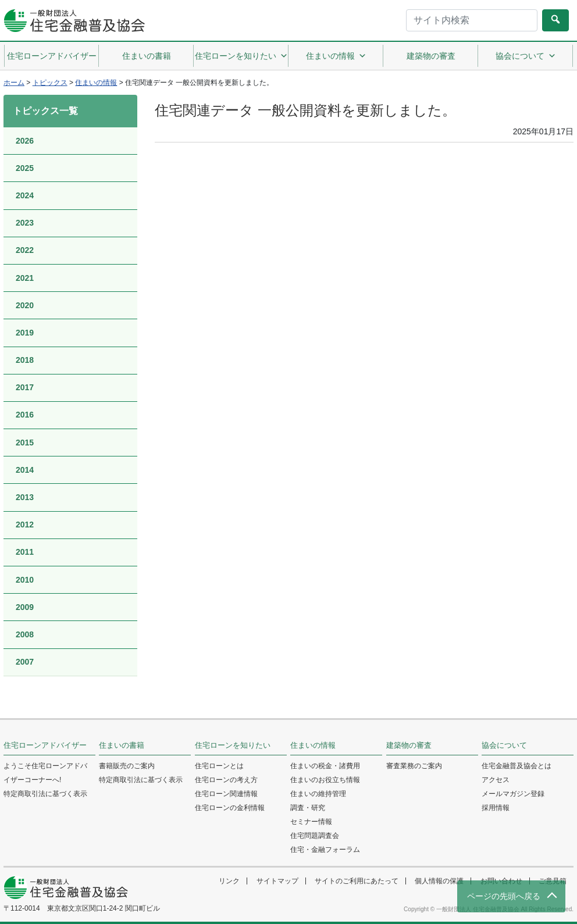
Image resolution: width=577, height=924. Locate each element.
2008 (25, 634)
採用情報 (496, 808)
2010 (25, 580)
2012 (25, 525)
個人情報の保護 (439, 881)
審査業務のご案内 (414, 766)
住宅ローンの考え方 (226, 780)
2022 (25, 250)
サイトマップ (277, 881)
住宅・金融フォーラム (325, 850)
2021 (25, 278)
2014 (25, 470)
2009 (25, 607)
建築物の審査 (431, 56)
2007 (25, 662)
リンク (229, 881)
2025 (25, 168)
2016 (25, 415)
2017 (25, 387)
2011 (25, 552)
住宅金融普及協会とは (517, 766)
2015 (25, 443)
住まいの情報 (336, 56)
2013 (25, 497)
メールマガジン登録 (513, 794)
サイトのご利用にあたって (357, 881)
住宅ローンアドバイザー (52, 56)
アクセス (496, 780)
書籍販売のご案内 (127, 766)
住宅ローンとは (219, 766)
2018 (25, 360)
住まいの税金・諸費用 (325, 766)
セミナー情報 (311, 822)
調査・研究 (308, 808)
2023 (25, 223)
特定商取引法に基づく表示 (45, 794)
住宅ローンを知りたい (241, 56)
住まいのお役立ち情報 (325, 780)
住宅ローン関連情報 (226, 794)
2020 (25, 305)
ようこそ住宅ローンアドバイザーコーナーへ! (45, 773)
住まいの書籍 (147, 56)
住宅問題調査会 (315, 836)
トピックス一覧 (45, 111)
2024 (25, 195)
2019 (25, 333)
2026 (25, 141)
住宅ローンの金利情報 (230, 808)
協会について (526, 56)
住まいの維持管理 (318, 794)
